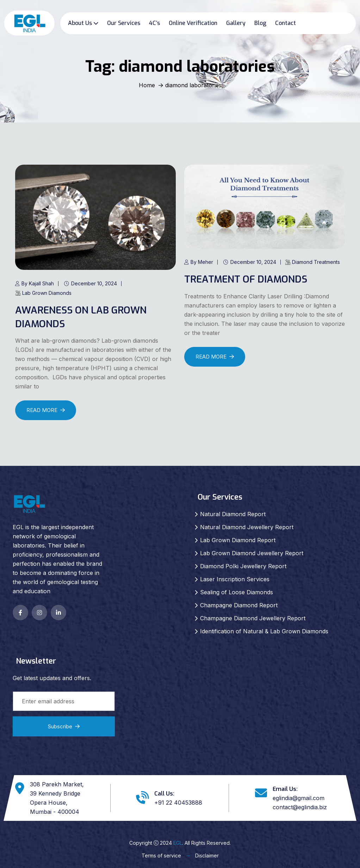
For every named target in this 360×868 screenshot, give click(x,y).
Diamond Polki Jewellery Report (243, 566)
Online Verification (193, 23)
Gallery (236, 23)
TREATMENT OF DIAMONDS (246, 279)
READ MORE (46, 410)
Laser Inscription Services (235, 579)
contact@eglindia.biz (300, 807)
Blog (260, 23)
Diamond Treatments (313, 262)
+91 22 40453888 (178, 803)
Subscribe (64, 726)
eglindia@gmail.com (299, 798)
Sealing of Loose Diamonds (237, 592)
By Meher (199, 262)
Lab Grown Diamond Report (238, 540)
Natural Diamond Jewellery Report (247, 527)
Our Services (124, 23)
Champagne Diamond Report (239, 605)
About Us (80, 23)
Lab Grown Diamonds (43, 293)
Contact (285, 23)
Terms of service (161, 856)
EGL (178, 843)
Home (147, 85)
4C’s (154, 23)
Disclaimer (207, 856)
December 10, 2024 (91, 283)
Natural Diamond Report (233, 514)
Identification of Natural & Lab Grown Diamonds (264, 631)
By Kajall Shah (35, 283)
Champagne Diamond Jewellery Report (253, 618)
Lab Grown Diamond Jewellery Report (252, 553)
